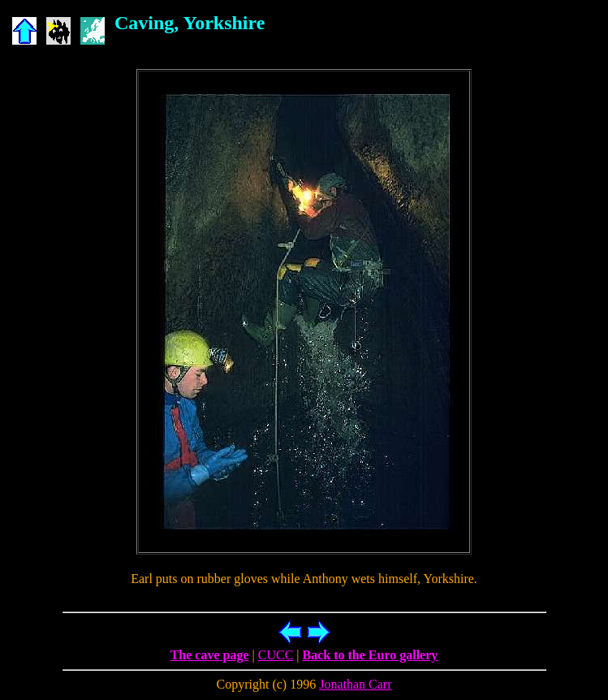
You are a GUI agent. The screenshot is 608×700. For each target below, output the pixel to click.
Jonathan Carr (355, 684)
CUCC (276, 655)
